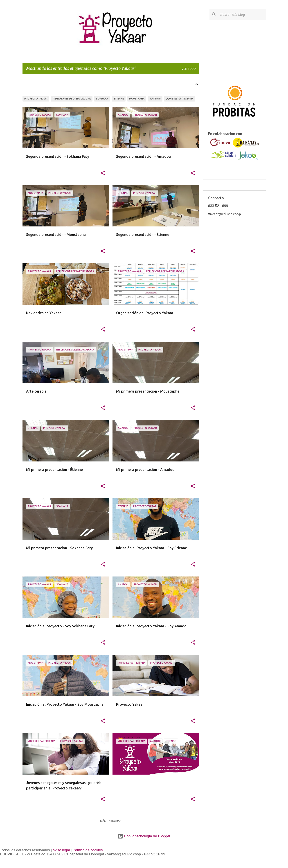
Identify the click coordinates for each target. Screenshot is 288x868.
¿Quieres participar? (180, 99)
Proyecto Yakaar (36, 99)
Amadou (155, 99)
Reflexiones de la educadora (72, 99)
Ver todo (189, 69)
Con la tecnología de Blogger (144, 836)
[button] (103, 173)
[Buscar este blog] (242, 14)
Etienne (119, 99)
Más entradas (111, 821)
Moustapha (137, 99)
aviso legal (61, 850)
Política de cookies (88, 850)
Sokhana (102, 99)
